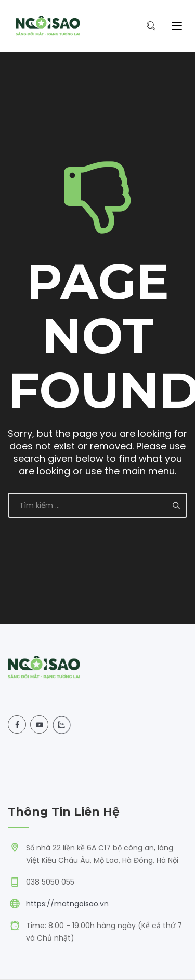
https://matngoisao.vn (67, 904)
